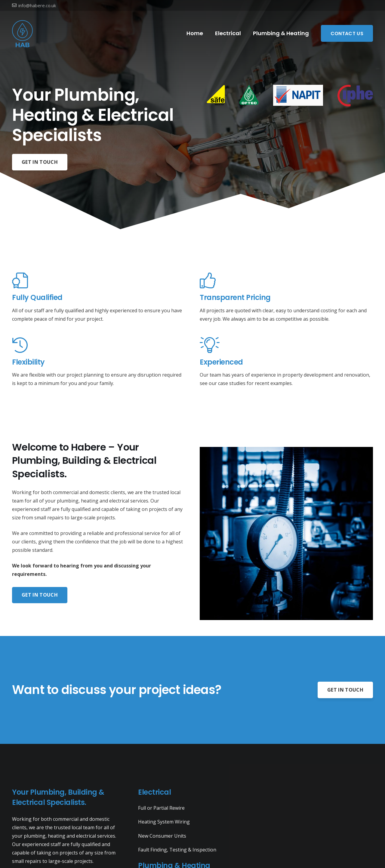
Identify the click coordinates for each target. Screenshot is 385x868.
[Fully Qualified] (99, 281)
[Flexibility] (99, 345)
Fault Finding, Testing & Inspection (177, 850)
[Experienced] (286, 345)
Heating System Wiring (164, 822)
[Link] (23, 33)
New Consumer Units (162, 836)
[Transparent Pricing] (286, 281)
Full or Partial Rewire (161, 808)
